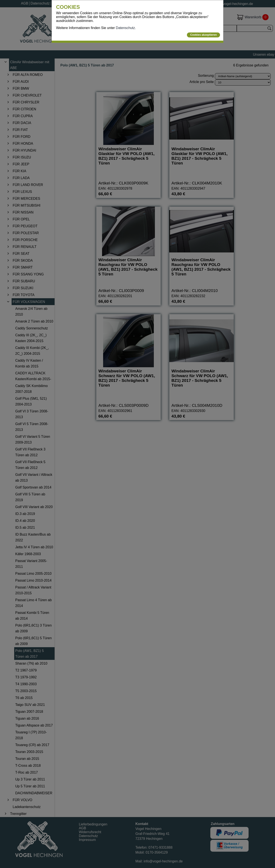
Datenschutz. (126, 28)
